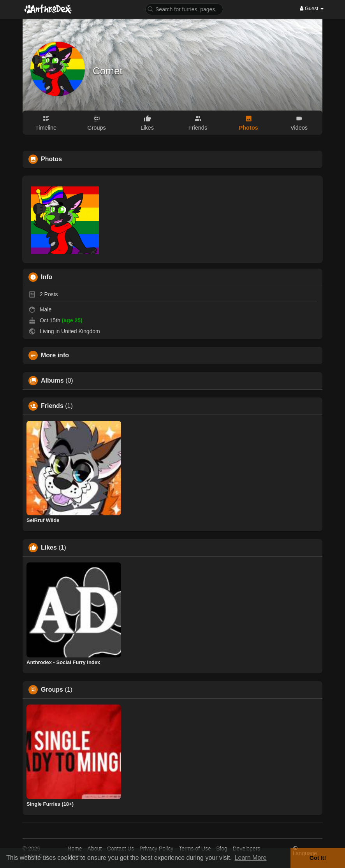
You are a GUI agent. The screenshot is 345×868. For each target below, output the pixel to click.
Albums (52, 381)
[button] (184, 9)
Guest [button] (312, 8)
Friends (52, 406)
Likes (49, 548)
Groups (52, 690)
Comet (108, 71)
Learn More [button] (251, 858)
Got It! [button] (318, 858)
